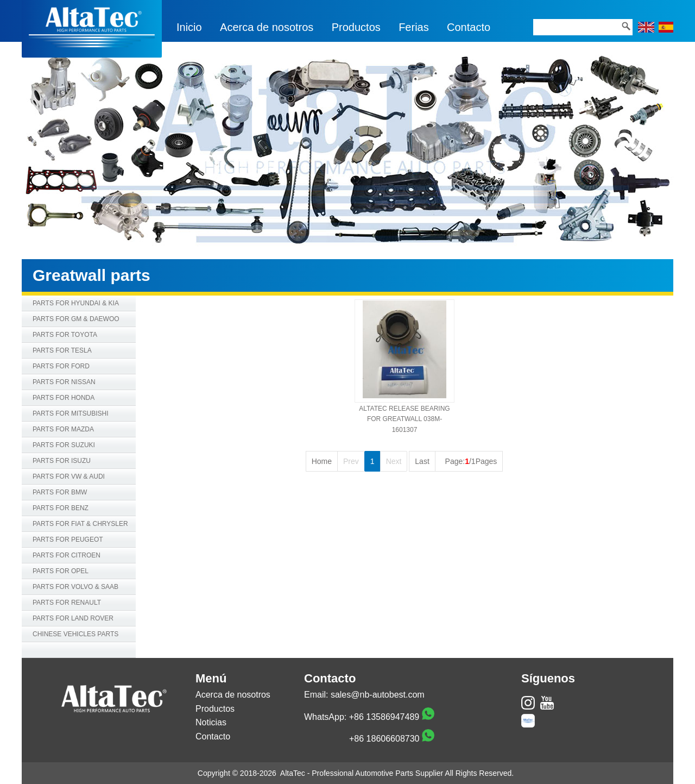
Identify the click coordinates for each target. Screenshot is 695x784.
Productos (356, 27)
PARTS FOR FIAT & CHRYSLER (80, 524)
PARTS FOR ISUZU (62, 461)
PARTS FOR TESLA (62, 350)
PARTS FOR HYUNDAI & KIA (76, 303)
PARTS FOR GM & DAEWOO (76, 319)
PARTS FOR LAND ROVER (73, 618)
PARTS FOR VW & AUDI (69, 476)
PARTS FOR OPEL (61, 571)
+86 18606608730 (384, 739)
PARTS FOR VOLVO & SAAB (75, 587)
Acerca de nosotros (267, 27)
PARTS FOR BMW (60, 492)
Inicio (189, 27)
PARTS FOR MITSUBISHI (71, 413)
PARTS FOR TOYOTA (65, 335)
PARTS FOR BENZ (61, 508)
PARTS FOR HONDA (64, 398)
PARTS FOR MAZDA (63, 429)
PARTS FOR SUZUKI (64, 445)
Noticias (211, 722)
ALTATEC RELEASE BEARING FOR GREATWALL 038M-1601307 (404, 419)
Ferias (414, 27)
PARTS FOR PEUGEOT (68, 540)
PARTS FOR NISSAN (64, 382)
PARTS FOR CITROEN (67, 555)
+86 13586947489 (384, 717)
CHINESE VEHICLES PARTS (75, 634)
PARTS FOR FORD (61, 366)
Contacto (469, 27)
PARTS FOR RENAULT (67, 603)
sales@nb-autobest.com (378, 695)
